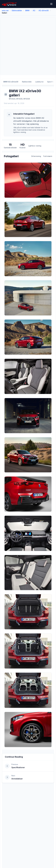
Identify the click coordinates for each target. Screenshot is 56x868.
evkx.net (5, 10)
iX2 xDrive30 (44, 10)
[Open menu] (52, 4)
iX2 (34, 10)
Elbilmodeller (17, 10)
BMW (27, 10)
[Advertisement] (28, 46)
